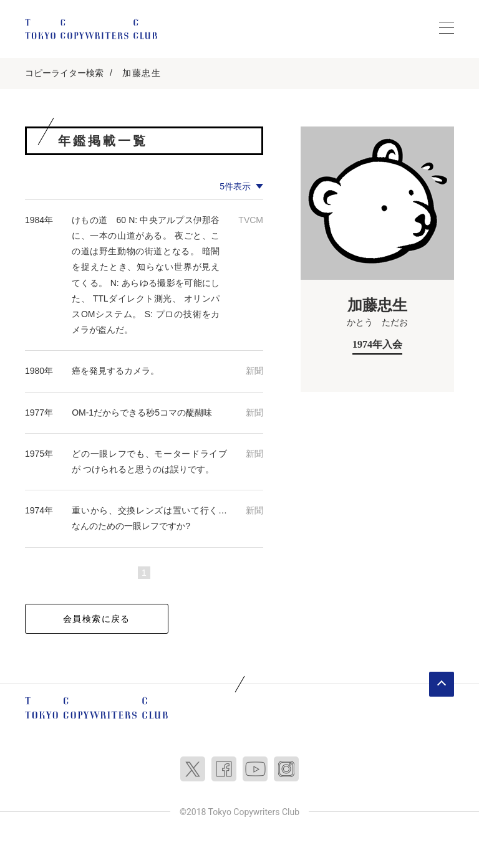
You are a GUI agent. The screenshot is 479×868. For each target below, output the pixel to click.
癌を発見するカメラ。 (115, 371)
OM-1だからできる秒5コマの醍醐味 (142, 413)
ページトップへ (442, 684)
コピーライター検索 (64, 73)
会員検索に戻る (97, 619)
